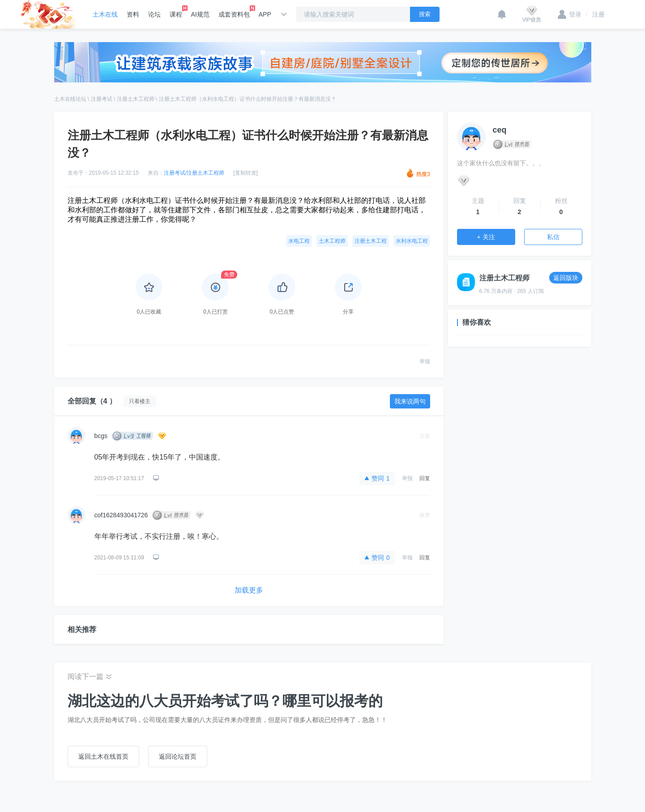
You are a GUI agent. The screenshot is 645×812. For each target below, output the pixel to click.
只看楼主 (140, 401)
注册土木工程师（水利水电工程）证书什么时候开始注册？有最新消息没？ (248, 99)
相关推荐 (82, 629)
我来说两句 (410, 401)
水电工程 (299, 241)
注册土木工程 (371, 241)
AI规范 (200, 14)
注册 (595, 14)
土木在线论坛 (70, 99)
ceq (500, 130)
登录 (570, 14)
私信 (553, 237)
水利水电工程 (412, 241)
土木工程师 (332, 241)
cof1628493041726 (121, 515)
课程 (176, 12)
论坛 (154, 14)
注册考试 (102, 99)
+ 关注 (486, 237)
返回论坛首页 (178, 756)
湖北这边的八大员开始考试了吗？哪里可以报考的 (225, 701)
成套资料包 (234, 12)
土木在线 (105, 14)
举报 (425, 361)
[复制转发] (246, 173)
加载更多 (249, 590)
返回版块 (566, 278)
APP (265, 14)
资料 (133, 14)
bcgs (101, 436)
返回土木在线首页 (103, 756)
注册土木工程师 (136, 99)
